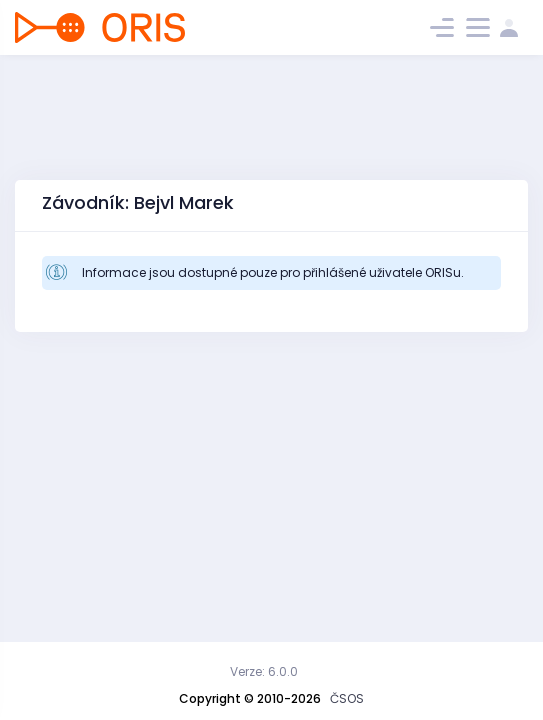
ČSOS (347, 698)
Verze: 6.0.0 (264, 671)
